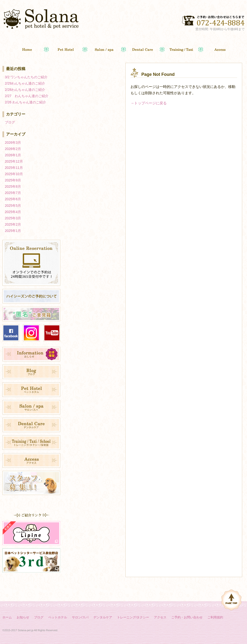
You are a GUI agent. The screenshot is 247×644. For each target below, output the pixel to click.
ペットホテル (58, 617)
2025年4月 (13, 212)
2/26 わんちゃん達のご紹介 (25, 102)
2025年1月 (13, 231)
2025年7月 (13, 193)
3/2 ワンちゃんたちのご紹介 (26, 77)
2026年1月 (13, 155)
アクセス (160, 617)
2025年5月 (13, 206)
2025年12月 (14, 161)
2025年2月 (13, 224)
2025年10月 (14, 174)
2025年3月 (13, 218)
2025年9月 (13, 180)
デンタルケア (103, 617)
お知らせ (23, 617)
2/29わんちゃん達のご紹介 (25, 83)
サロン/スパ (80, 617)
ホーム (7, 617)
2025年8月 (13, 186)
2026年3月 (13, 143)
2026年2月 (13, 149)
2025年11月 (14, 168)
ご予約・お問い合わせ (187, 617)
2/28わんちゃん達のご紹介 (25, 90)
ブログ (10, 122)
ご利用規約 (215, 617)
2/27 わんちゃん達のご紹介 (27, 96)
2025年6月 (13, 199)
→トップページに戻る (149, 103)
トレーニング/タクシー (133, 617)
